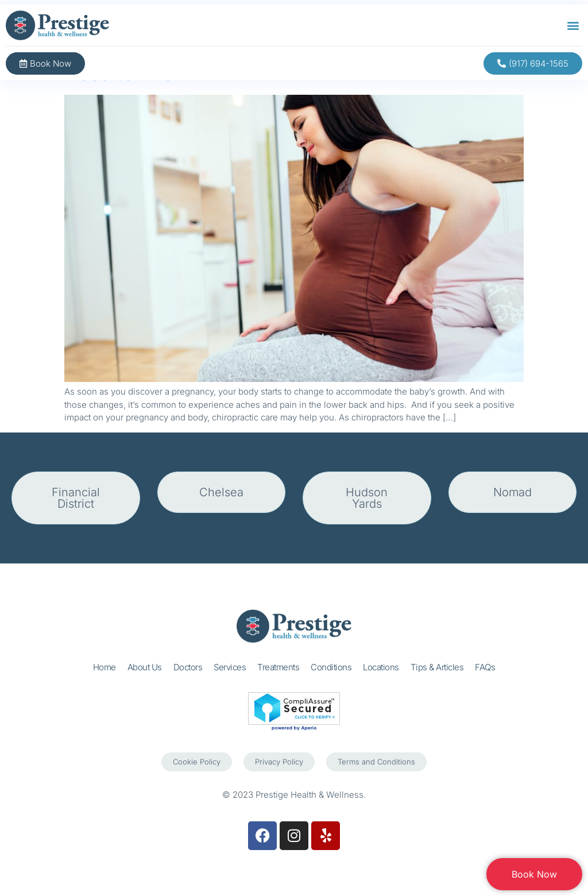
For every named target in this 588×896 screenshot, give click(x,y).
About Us (145, 667)
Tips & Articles (437, 667)
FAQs (485, 667)
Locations (381, 667)
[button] (573, 25)
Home (105, 667)
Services (230, 667)
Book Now (534, 874)
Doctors (188, 667)
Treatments (278, 667)
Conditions (331, 667)
